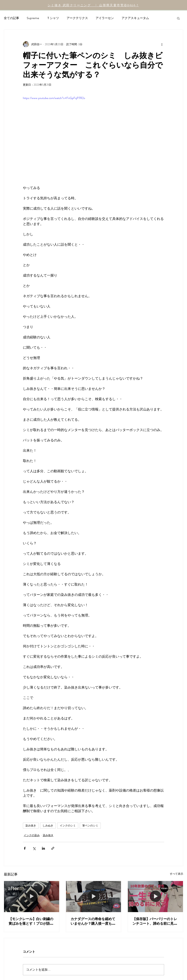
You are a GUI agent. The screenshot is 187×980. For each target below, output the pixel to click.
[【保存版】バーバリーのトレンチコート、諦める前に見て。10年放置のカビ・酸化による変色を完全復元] (155, 896)
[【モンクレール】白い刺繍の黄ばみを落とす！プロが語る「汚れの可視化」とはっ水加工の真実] (32, 896)
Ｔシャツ (53, 18)
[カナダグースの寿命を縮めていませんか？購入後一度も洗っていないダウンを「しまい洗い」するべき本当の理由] (94, 896)
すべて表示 (177, 874)
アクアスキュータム (135, 18)
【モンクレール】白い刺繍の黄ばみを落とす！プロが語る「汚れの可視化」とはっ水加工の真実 (31, 921)
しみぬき (48, 826)
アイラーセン (105, 18)
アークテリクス (77, 18)
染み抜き (31, 826)
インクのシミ (68, 826)
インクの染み (32, 835)
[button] (178, 18)
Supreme (33, 18)
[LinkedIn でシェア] (43, 848)
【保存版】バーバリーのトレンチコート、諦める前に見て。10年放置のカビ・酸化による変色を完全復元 (155, 921)
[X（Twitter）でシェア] (34, 848)
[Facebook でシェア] (25, 848)
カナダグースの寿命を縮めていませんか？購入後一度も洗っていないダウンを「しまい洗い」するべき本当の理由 (93, 921)
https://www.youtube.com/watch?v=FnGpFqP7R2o (54, 98)
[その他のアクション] (162, 44)
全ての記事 (11, 18)
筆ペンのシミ (90, 826)
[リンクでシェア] (53, 848)
